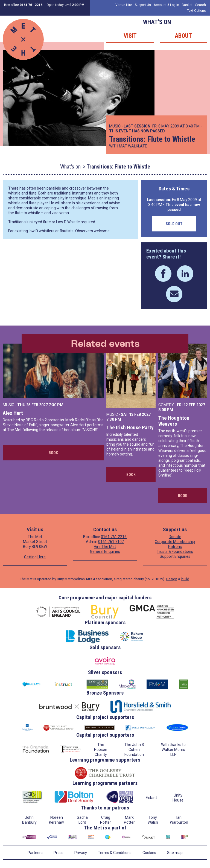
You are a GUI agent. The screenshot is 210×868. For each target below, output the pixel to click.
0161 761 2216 (114, 537)
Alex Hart (13, 413)
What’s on (157, 22)
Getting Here (35, 557)
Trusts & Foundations (175, 551)
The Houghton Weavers (174, 421)
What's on (70, 167)
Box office (23, 5)
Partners (35, 853)
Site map (175, 853)
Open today (65, 5)
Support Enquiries (175, 556)
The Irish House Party (130, 427)
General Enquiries (105, 551)
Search (201, 5)
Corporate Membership (175, 542)
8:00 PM (166, 410)
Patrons (175, 547)
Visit (130, 36)
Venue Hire (124, 5)
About (183, 36)
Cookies (149, 853)
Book (53, 453)
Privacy (81, 853)
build (185, 579)
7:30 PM (56, 405)
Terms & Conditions (115, 853)
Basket (187, 5)
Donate (175, 537)
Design (172, 579)
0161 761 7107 (111, 542)
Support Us (143, 5)
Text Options (196, 11)
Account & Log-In (166, 5)
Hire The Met (105, 547)
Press (59, 853)
